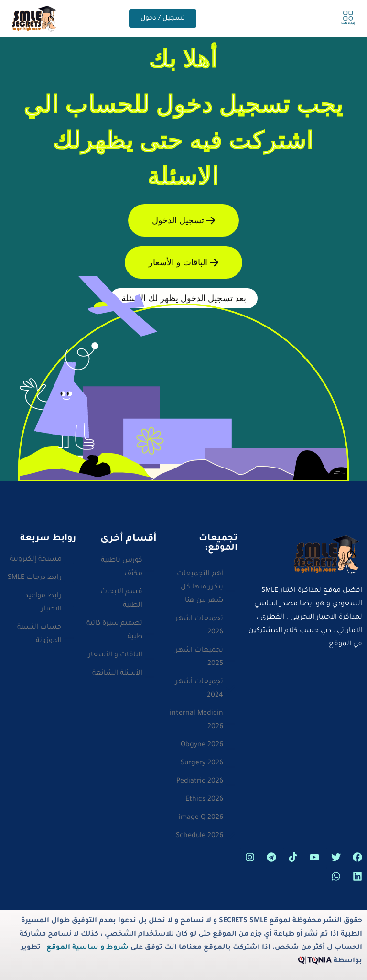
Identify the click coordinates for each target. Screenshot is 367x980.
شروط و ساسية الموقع (87, 948)
